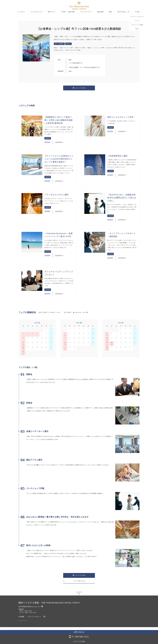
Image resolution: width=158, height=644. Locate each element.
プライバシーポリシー (34, 617)
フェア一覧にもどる (79, 581)
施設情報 (109, 12)
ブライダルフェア (45, 12)
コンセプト (30, 12)
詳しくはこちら (20, 639)
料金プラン (61, 12)
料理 (119, 12)
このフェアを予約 (79, 88)
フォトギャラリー (95, 12)
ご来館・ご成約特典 (77, 12)
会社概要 (21, 617)
